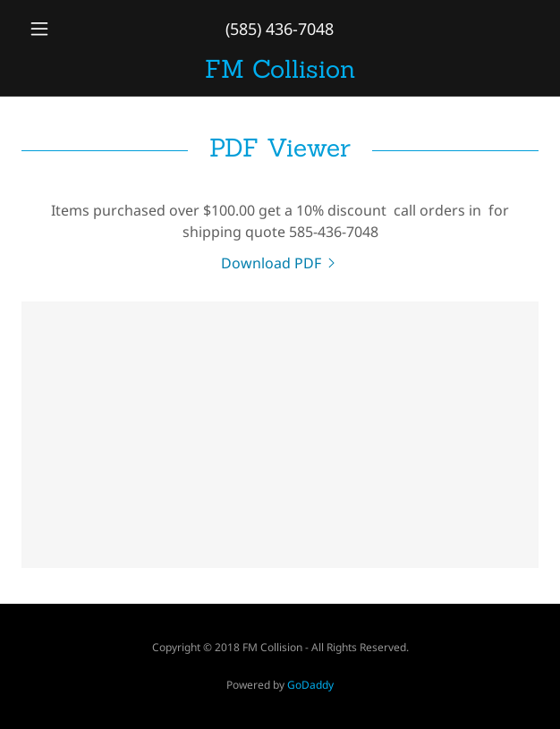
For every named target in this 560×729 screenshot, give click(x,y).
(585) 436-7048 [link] (280, 29)
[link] (280, 69)
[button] (60, 29)
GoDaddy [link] (310, 685)
